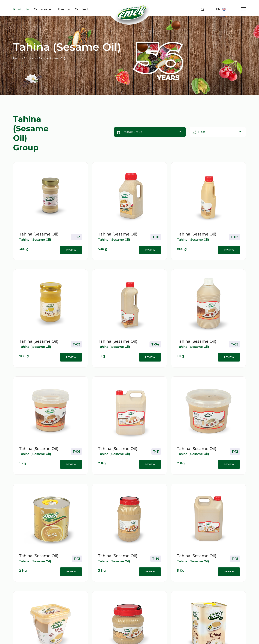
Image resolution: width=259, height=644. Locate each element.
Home (17, 58)
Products (21, 9)
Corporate (44, 9)
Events (64, 9)
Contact (82, 9)
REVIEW (71, 250)
